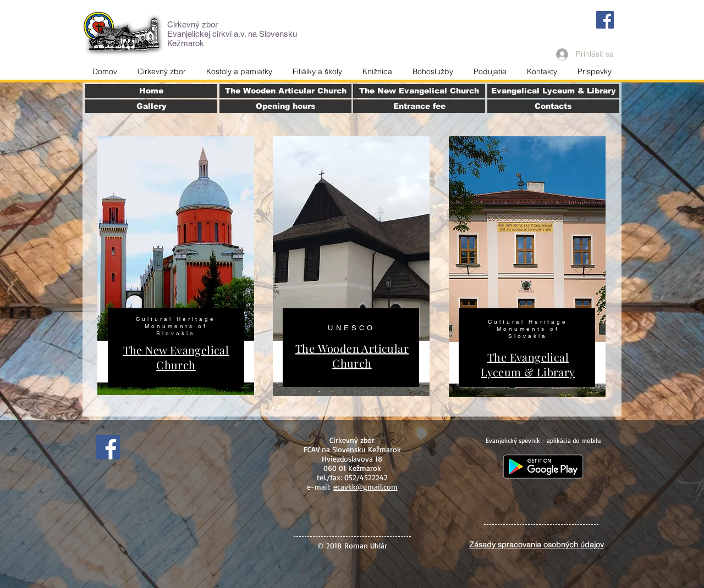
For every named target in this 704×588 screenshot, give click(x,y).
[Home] (151, 91)
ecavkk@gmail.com (365, 487)
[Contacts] (553, 106)
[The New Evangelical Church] (419, 91)
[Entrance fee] (419, 106)
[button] (542, 71)
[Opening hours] (285, 106)
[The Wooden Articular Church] (285, 91)
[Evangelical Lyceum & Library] (553, 91)
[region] (176, 266)
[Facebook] (605, 20)
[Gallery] (151, 106)
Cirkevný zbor (193, 24)
